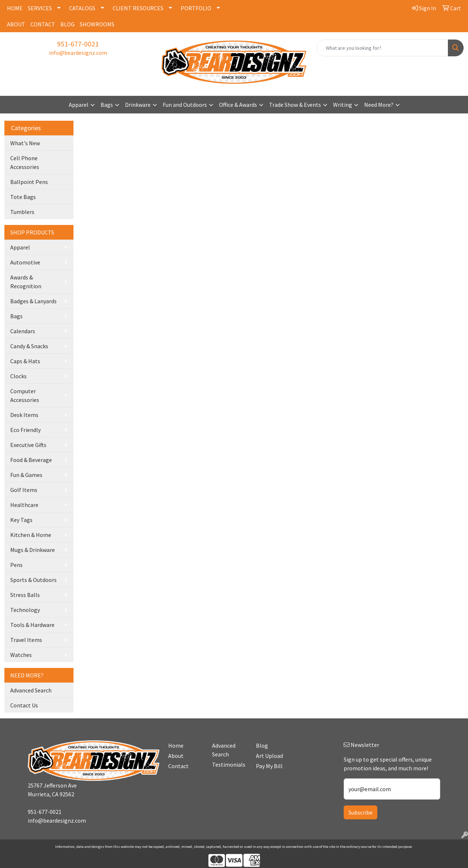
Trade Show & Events (295, 105)
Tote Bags (23, 197)
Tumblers (22, 212)
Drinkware (138, 105)
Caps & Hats (25, 361)
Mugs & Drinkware (33, 550)
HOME (15, 8)
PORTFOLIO (196, 8)
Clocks (18, 376)
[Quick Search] (382, 48)
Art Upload (269, 756)
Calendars (23, 331)
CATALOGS (82, 8)
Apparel (79, 105)
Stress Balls (25, 595)
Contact (178, 766)
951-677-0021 (78, 44)
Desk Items (24, 415)
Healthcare (24, 505)
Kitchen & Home (31, 535)
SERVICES (40, 8)
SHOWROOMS (97, 24)
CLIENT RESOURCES (138, 8)
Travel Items (26, 640)
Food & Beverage (31, 460)
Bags (107, 105)
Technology (25, 610)
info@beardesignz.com (78, 53)
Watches (21, 655)
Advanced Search (31, 690)
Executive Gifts (28, 445)
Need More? (379, 105)
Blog (262, 745)
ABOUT (16, 24)
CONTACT (43, 24)
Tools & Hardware (32, 625)
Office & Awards (238, 105)
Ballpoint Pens (29, 182)
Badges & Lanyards (33, 301)
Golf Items (24, 490)
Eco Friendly (25, 430)
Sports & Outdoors (33, 580)
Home (176, 745)
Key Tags (21, 520)
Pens (16, 565)
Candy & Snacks (29, 346)
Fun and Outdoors (185, 105)
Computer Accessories (25, 395)
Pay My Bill (269, 766)
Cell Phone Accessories (25, 162)
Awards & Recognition (26, 282)
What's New (25, 143)
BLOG (67, 24)
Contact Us (24, 705)
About (176, 756)
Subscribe (361, 812)
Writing (343, 105)
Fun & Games (26, 475)
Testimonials (229, 764)
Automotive (25, 262)
